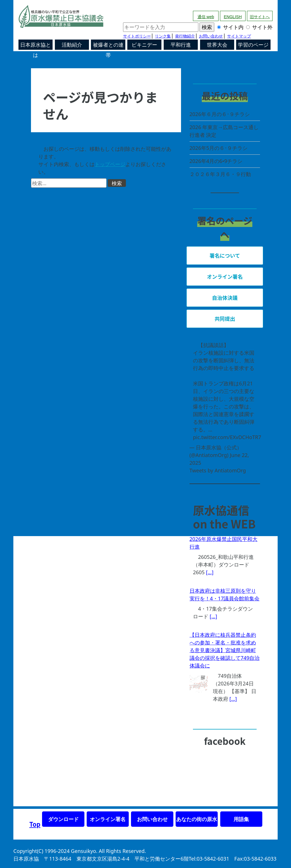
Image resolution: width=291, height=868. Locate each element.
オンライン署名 (108, 819)
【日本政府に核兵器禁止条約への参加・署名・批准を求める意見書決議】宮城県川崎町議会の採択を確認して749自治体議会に (225, 650)
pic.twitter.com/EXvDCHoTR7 (227, 437)
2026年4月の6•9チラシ (216, 161)
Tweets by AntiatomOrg (218, 470)
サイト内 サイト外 (198, 27)
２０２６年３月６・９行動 (220, 174)
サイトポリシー (137, 36)
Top (35, 824)
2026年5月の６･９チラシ (219, 148)
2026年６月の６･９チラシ (220, 114)
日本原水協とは (36, 46)
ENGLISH (233, 17)
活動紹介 (72, 45)
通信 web (206, 17)
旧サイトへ (260, 17)
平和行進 (181, 45)
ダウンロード (63, 819)
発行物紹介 (185, 36)
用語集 (241, 819)
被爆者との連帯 (108, 46)
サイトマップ (239, 36)
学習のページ (253, 45)
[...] (210, 572)
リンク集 (163, 36)
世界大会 (217, 45)
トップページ (110, 164)
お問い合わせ (211, 36)
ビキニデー (144, 45)
